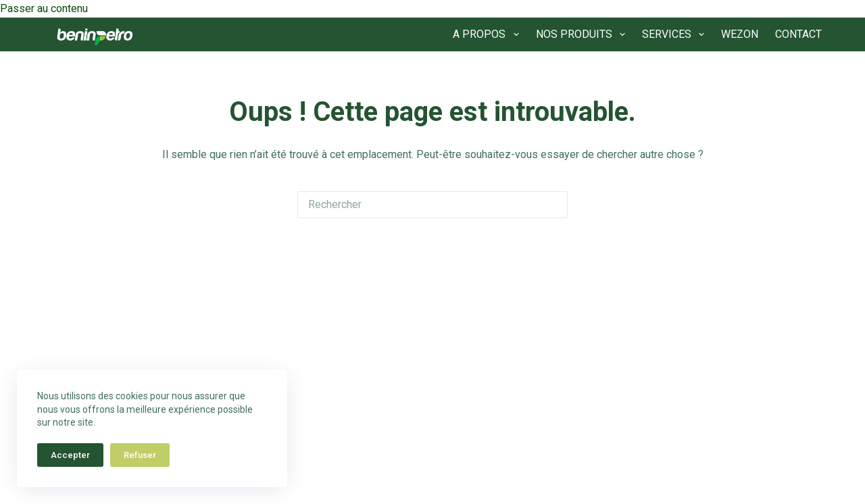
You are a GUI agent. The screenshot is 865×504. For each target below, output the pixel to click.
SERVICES (676, 34)
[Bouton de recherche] (554, 205)
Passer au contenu (44, 8)
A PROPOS (488, 34)
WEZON (740, 34)
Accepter (70, 455)
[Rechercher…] (419, 205)
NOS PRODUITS (583, 34)
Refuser (140, 455)
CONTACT (798, 34)
